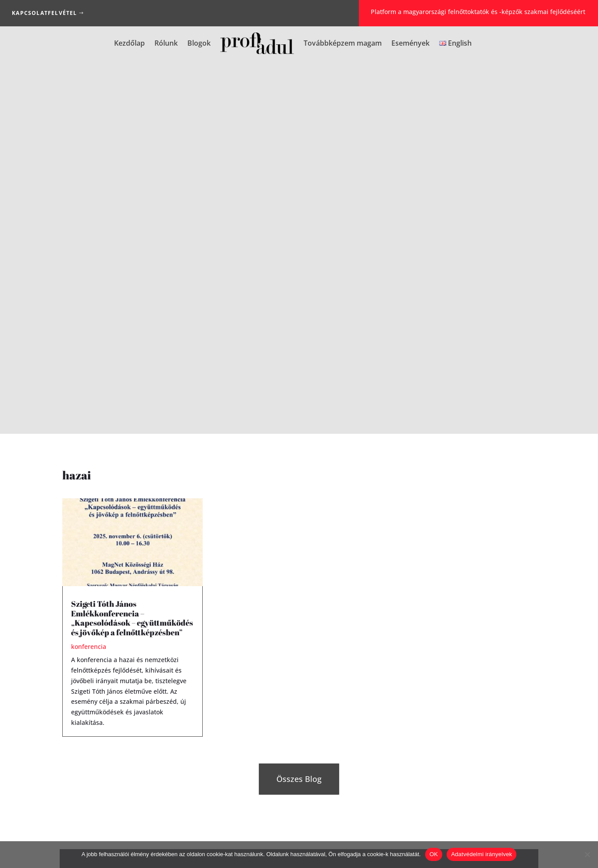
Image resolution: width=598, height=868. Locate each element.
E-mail (412, 612)
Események (410, 43)
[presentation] (462, 700)
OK (434, 854)
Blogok (199, 43)
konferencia (89, 273)
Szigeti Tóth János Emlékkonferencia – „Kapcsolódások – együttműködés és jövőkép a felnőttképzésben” (132, 244)
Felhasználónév (416, 594)
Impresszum (258, 837)
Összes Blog (299, 405)
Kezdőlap (129, 43)
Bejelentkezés (299, 643)
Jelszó (411, 630)
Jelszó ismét (411, 654)
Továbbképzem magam (343, 43)
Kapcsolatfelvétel (44, 13)
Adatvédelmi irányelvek (482, 854)
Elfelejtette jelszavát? (271, 624)
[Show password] (515, 630)
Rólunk (166, 43)
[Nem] (587, 854)
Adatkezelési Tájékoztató (322, 837)
